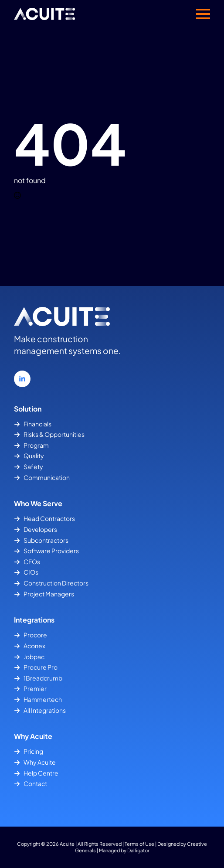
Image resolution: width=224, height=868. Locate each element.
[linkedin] (22, 379)
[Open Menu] (203, 14)
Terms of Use (139, 844)
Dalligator (138, 850)
